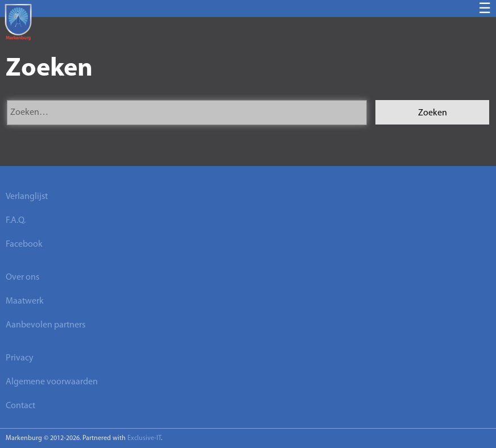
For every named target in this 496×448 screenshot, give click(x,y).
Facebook (24, 244)
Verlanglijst (27, 197)
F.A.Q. (16, 221)
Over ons (22, 277)
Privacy (20, 358)
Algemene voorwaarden (52, 382)
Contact (20, 406)
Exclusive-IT (144, 438)
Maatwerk (25, 301)
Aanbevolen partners (46, 325)
